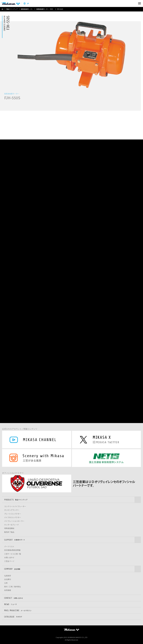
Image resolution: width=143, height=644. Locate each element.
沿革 (6, 583)
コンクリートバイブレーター (15, 506)
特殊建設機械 (9, 528)
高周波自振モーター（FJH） (45, 9)
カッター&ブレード (12, 525)
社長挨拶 (8, 576)
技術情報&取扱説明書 (12, 550)
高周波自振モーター (27, 9)
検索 (134, 3)
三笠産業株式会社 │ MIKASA (71, 630)
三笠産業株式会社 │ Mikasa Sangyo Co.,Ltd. (11, 3)
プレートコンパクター (13, 514)
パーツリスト (9, 546)
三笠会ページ (9, 561)
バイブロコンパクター (13, 517)
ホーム (2, 9)
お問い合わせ (9, 557)
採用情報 (8, 590)
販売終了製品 (9, 532)
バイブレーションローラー (14, 521)
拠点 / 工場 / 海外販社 (12, 587)
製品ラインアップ (12, 9)
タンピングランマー (12, 510)
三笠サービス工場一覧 (13, 554)
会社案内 (8, 579)
